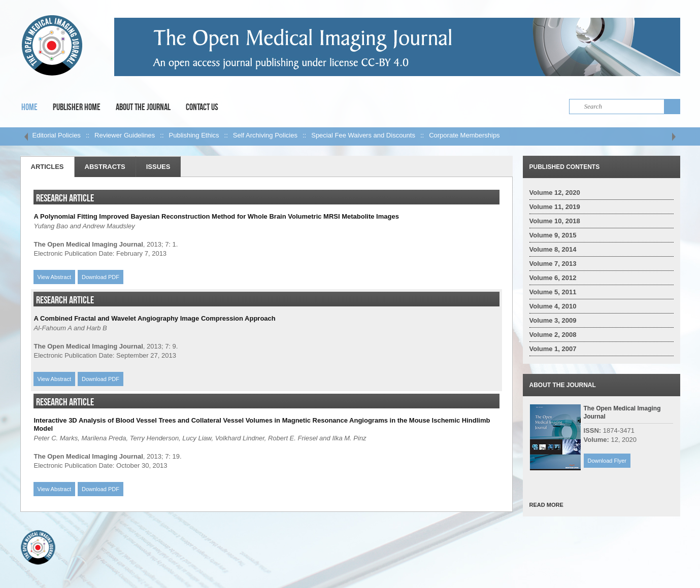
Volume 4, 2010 (553, 306)
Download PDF (101, 277)
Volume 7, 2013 (553, 264)
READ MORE (546, 505)
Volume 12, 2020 (555, 193)
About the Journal (143, 107)
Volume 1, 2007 (553, 349)
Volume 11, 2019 (555, 207)
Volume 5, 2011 (553, 292)
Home (29, 107)
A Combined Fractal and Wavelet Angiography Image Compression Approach (155, 318)
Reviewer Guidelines (125, 135)
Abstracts (105, 167)
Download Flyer (607, 461)
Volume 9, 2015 (553, 235)
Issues (158, 167)
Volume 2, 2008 (553, 335)
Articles (47, 167)
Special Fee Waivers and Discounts (363, 135)
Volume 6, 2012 (553, 278)
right (674, 136)
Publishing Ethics (194, 135)
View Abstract (54, 277)
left (26, 136)
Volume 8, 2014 (553, 249)
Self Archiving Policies (265, 135)
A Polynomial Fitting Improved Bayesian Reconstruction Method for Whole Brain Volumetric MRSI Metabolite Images (216, 216)
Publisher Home (77, 107)
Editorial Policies (57, 135)
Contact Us (202, 107)
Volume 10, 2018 (555, 221)
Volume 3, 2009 (553, 320)
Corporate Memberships (464, 135)
